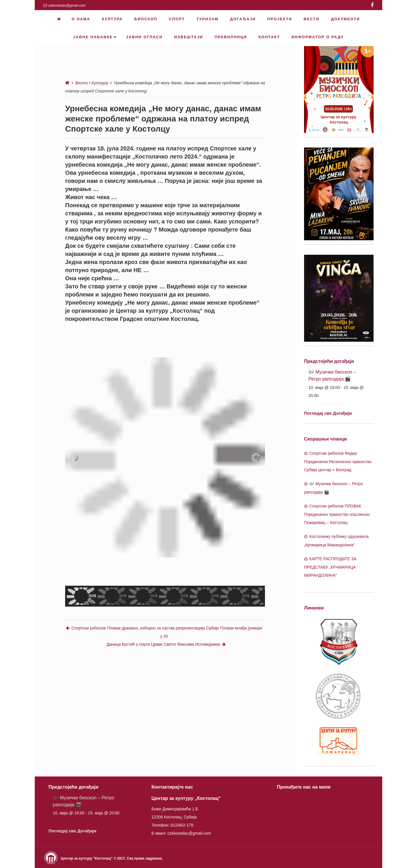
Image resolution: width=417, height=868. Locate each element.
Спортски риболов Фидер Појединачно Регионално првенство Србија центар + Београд (338, 462)
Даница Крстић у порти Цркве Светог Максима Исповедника (166, 644)
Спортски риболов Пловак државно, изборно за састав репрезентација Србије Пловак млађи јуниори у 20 (164, 632)
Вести (82, 83)
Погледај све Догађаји (328, 413)
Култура (100, 83)
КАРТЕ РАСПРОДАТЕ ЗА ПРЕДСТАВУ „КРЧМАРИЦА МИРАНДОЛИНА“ (330, 567)
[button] (74, 457)
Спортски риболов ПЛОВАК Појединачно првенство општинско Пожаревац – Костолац (337, 514)
